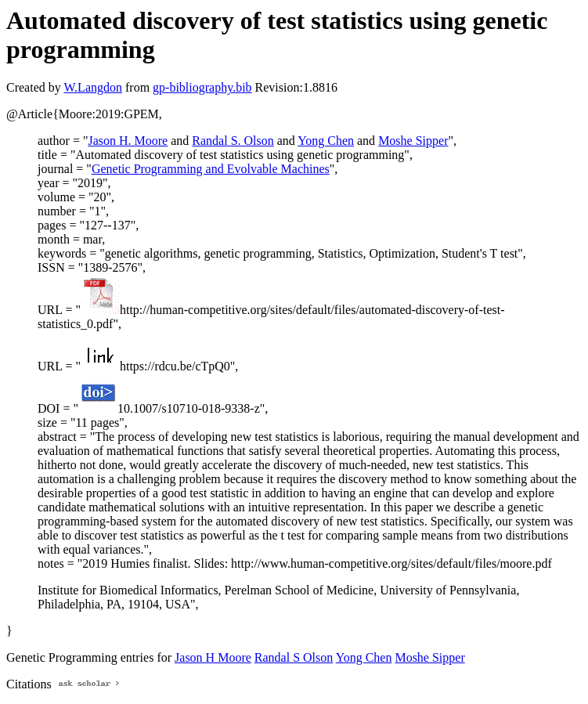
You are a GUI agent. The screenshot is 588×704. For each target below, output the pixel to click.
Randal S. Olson (233, 141)
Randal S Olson (294, 657)
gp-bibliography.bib (202, 87)
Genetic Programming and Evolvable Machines (211, 169)
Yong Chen (326, 141)
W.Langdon (93, 87)
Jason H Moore (213, 657)
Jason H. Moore (128, 141)
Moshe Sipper (413, 141)
